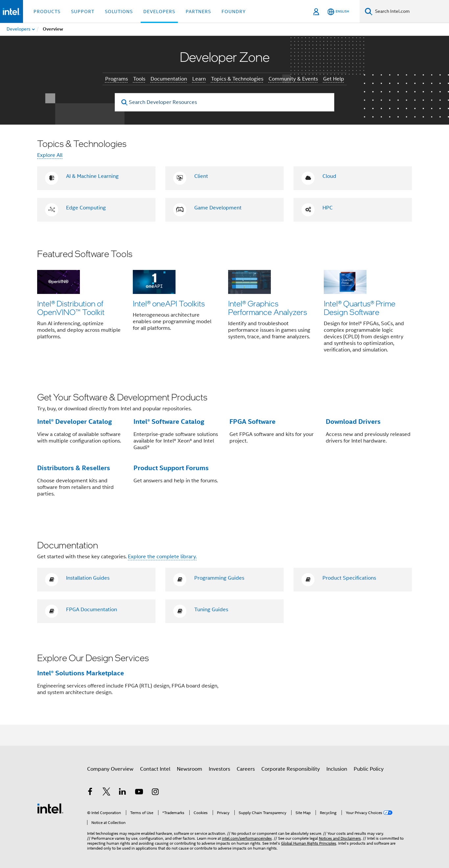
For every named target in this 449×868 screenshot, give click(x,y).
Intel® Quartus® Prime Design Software (360, 308)
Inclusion (337, 769)
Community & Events (293, 79)
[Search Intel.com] (411, 12)
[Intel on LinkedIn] (123, 793)
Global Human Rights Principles (309, 843)
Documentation (169, 79)
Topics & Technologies (237, 79)
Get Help (334, 79)
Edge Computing (86, 208)
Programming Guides (219, 578)
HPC (328, 208)
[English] (338, 12)
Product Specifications (349, 578)
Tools (139, 79)
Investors (219, 769)
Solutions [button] (119, 12)
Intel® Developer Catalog (74, 422)
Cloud (329, 176)
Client (201, 176)
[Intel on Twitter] (106, 793)
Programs (117, 79)
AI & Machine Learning (92, 176)
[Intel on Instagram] (155, 793)
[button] (225, 305)
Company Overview (110, 769)
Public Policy (369, 769)
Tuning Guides (211, 610)
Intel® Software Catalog (169, 422)
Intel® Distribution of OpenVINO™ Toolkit (71, 308)
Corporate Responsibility (291, 769)
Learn (199, 79)
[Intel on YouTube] (139, 793)
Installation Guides (88, 578)
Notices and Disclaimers (340, 838)
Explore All (50, 155)
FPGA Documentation (92, 610)
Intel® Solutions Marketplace (81, 673)
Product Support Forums (171, 468)
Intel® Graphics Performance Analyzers (268, 308)
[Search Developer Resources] (225, 102)
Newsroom (189, 769)
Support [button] (83, 12)
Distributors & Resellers (74, 468)
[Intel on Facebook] (90, 793)
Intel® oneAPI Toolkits (169, 303)
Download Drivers (353, 422)
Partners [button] (198, 12)
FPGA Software (252, 422)
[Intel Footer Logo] (50, 808)
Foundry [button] (234, 12)
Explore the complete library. (162, 557)
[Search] (369, 11)
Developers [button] (159, 12)
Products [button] (47, 12)
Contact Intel (155, 769)
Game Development (218, 208)
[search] (124, 102)
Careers (246, 769)
